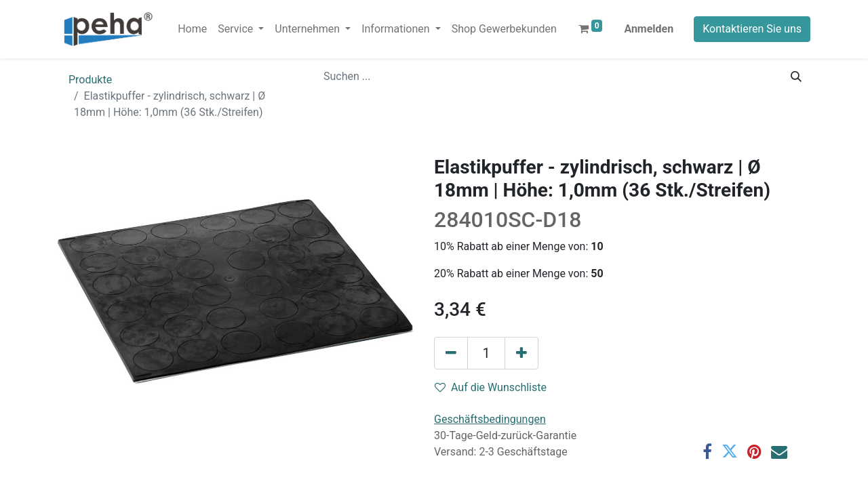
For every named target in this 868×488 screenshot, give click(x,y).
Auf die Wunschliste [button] (491, 387)
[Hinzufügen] (521, 353)
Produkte (90, 80)
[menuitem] (192, 29)
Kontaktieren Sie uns (752, 29)
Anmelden (649, 29)
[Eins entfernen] (451, 353)
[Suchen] (796, 77)
